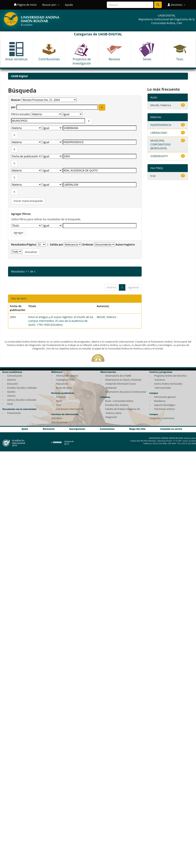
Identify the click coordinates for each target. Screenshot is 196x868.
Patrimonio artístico (165, 409)
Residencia (160, 401)
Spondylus (57, 418)
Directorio (49, 429)
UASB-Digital (19, 76)
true (153, 176)
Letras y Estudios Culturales (22, 400)
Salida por (57, 244)
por (13, 107)
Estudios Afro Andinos (117, 405)
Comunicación (15, 376)
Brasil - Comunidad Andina (119, 401)
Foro (58, 405)
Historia (11, 396)
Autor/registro (125, 244)
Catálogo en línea (65, 380)
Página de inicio (25, 5)
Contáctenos (107, 429)
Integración (111, 417)
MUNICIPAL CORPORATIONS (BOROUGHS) (161, 144)
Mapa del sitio (137, 429)
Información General (67, 376)
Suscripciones (77, 429)
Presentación (14, 413)
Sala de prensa (59, 422)
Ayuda (69, 5)
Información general (165, 397)
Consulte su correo (171, 429)
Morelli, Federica (106, 317)
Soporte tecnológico (165, 405)
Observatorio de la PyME (118, 376)
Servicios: (176, 5)
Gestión (11, 392)
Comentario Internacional (70, 409)
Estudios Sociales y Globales (22, 388)
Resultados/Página (24, 244)
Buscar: (16, 100)
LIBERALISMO (159, 133)
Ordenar (88, 244)
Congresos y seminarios (162, 418)
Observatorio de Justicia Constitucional (126, 392)
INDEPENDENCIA (161, 125)
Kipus (59, 401)
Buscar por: (51, 5)
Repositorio (62, 384)
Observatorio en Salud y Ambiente (123, 380)
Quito (25, 429)
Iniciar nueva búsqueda (28, 201)
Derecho (12, 380)
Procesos (61, 397)
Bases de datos (64, 388)
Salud (10, 404)
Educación (13, 384)
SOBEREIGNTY (159, 156)
